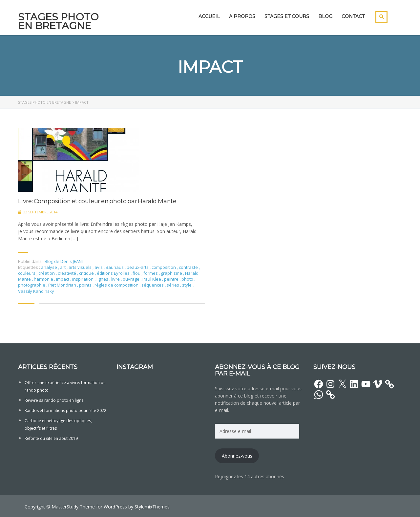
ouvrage (132, 279)
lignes (103, 279)
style (187, 285)
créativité (67, 273)
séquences (153, 285)
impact (63, 279)
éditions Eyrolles (114, 273)
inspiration (83, 279)
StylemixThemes (152, 507)
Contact (353, 16)
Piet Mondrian (63, 285)
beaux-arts (138, 267)
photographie (32, 285)
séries (173, 285)
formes (151, 273)
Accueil (209, 16)
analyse (50, 267)
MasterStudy (65, 507)
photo (188, 279)
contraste (189, 267)
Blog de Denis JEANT (64, 261)
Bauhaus (115, 267)
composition (164, 267)
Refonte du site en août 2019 (51, 438)
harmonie (44, 279)
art (63, 267)
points (86, 285)
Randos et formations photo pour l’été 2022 (65, 410)
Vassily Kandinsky (36, 291)
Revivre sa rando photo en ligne (54, 400)
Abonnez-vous (237, 456)
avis (99, 267)
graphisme (172, 273)
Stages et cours (287, 16)
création (47, 273)
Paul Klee (152, 279)
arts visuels (81, 267)
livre (116, 279)
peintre (172, 279)
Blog (325, 16)
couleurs (27, 273)
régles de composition (117, 285)
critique (87, 273)
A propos (242, 16)
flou (137, 273)
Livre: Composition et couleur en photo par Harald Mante (97, 201)
